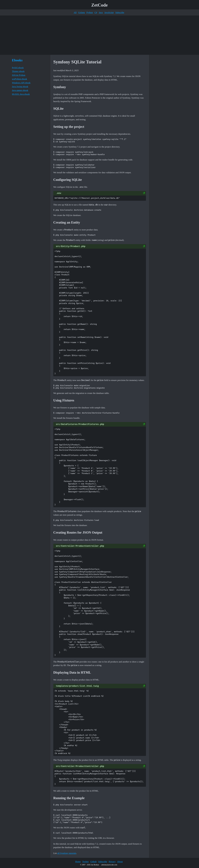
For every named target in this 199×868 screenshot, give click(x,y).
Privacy (112, 862)
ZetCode (100, 5)
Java (101, 12)
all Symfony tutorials (67, 853)
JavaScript (109, 12)
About (120, 862)
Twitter (85, 862)
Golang (81, 12)
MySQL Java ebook (21, 94)
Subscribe (120, 12)
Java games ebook (20, 90)
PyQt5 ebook (18, 68)
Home (78, 862)
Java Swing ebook (20, 86)
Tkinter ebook (18, 71)
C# (96, 12)
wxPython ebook (19, 79)
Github (93, 862)
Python (90, 12)
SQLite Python (19, 75)
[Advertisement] (99, 35)
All (75, 12)
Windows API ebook (21, 83)
